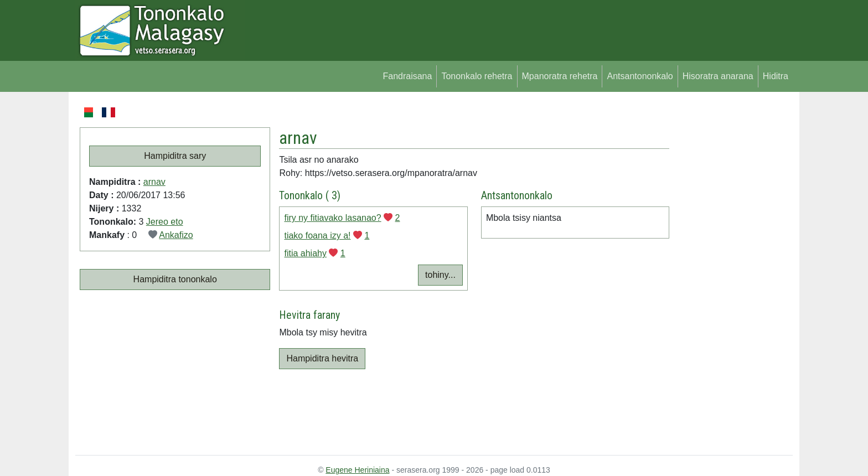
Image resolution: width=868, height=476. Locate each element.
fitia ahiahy (305, 253)
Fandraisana (407, 76)
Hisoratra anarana (718, 76)
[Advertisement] (731, 271)
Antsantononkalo (640, 76)
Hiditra (776, 76)
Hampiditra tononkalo (175, 279)
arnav (154, 182)
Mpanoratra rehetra (560, 76)
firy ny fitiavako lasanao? (332, 218)
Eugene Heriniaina (357, 470)
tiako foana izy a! (317, 236)
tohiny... (440, 275)
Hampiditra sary (175, 156)
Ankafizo (176, 235)
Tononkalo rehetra (477, 76)
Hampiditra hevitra (322, 358)
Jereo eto (165, 222)
